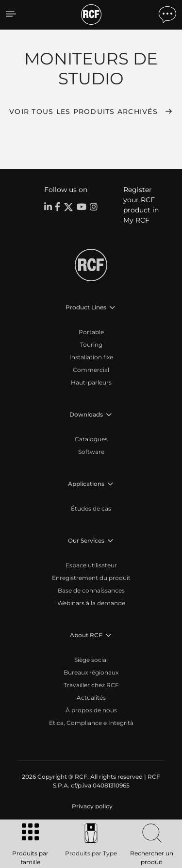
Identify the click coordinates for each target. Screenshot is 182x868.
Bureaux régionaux (91, 672)
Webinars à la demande (91, 603)
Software (91, 452)
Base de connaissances (91, 590)
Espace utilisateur (91, 565)
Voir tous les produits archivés (83, 112)
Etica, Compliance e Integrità (91, 723)
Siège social (91, 660)
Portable (91, 332)
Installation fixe (91, 357)
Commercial (91, 370)
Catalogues (91, 439)
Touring (91, 345)
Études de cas (91, 508)
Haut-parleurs (91, 382)
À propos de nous (91, 710)
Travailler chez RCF (91, 685)
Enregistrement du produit (91, 578)
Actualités (91, 698)
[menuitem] (91, 806)
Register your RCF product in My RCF (141, 205)
